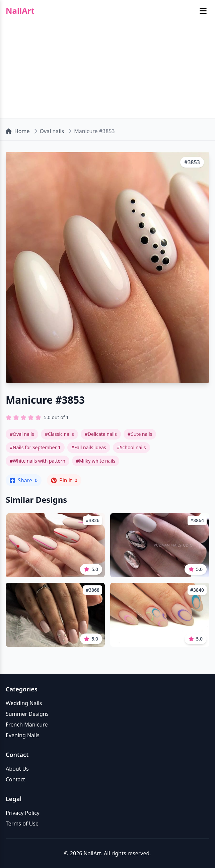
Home (18, 131)
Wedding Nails (24, 703)
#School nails (131, 447)
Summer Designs (27, 714)
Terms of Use (22, 824)
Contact (15, 779)
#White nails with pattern (38, 461)
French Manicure (27, 725)
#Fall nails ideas (89, 447)
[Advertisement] (107, 72)
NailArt (20, 11)
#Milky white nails (96, 461)
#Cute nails (140, 434)
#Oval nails (22, 434)
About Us (17, 769)
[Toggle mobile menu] (203, 11)
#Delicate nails (101, 434)
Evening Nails (23, 735)
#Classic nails (59, 434)
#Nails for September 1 (35, 447)
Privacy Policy (23, 813)
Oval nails (52, 131)
